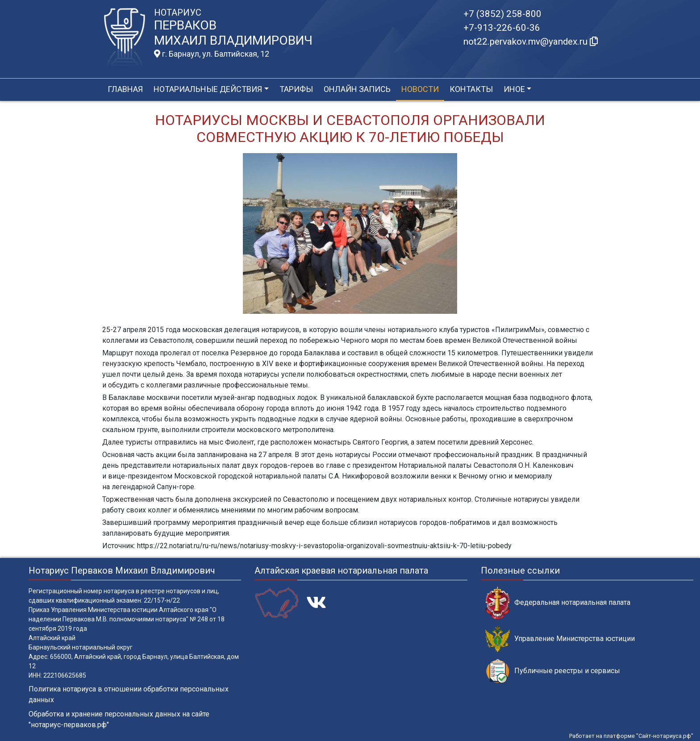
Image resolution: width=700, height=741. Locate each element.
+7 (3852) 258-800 (502, 14)
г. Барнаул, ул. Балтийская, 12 (212, 54)
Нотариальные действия (208, 89)
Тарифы (296, 89)
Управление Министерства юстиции (560, 639)
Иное (514, 89)
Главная (125, 89)
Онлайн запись (357, 89)
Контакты (471, 89)
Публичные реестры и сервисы (553, 671)
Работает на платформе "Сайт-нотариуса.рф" (631, 736)
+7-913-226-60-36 (502, 28)
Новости (420, 89)
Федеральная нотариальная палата (558, 603)
